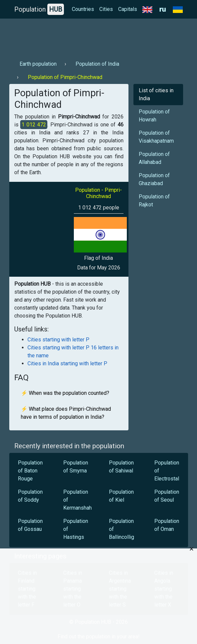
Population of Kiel (121, 496)
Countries (83, 9)
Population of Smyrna (76, 467)
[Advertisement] (99, 37)
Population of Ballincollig (122, 529)
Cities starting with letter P (58, 340)
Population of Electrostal (167, 471)
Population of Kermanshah (77, 500)
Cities (106, 9)
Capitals (128, 9)
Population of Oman (167, 525)
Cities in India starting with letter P (67, 363)
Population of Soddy (30, 496)
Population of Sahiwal (121, 467)
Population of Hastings (76, 529)
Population (39, 9)
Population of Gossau (30, 525)
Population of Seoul (167, 496)
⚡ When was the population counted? (65, 393)
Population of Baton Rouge (30, 471)
